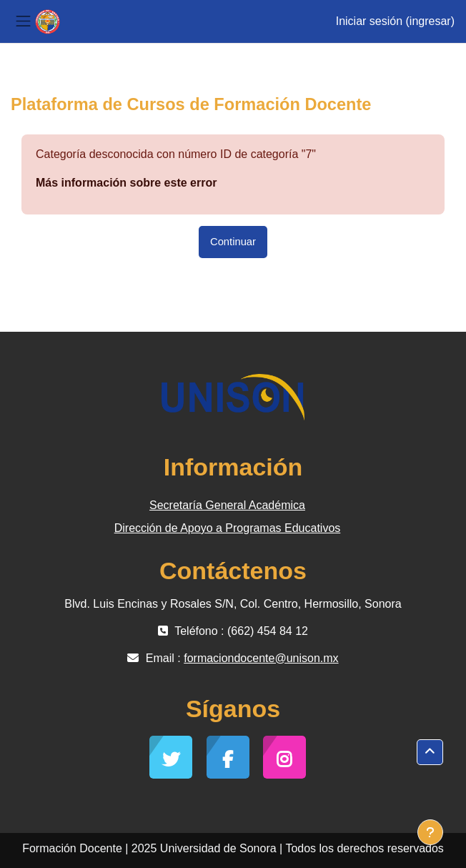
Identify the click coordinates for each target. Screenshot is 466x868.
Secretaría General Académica (227, 505)
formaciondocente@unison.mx (261, 658)
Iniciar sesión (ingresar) (395, 21)
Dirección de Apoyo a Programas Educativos (228, 528)
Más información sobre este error (126, 183)
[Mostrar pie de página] (430, 832)
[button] (430, 752)
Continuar (233, 242)
